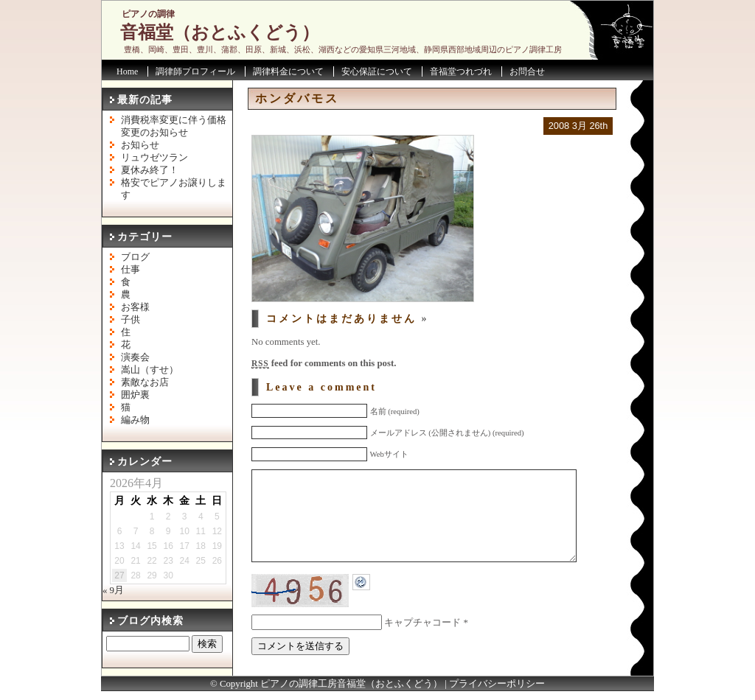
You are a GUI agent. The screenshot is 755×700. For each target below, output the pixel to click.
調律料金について (288, 71)
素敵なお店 (145, 382)
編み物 (135, 420)
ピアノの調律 (148, 14)
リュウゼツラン (154, 158)
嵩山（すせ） (150, 370)
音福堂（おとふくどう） (220, 32)
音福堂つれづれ (461, 71)
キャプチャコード (422, 645)
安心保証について (377, 71)
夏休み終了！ (150, 170)
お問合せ (527, 71)
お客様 (135, 307)
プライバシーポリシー (497, 693)
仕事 (131, 270)
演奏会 (135, 357)
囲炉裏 (135, 395)
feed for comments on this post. (324, 363)
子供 (131, 320)
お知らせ (140, 145)
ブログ (135, 257)
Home (127, 71)
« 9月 (113, 590)
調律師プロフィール (195, 71)
